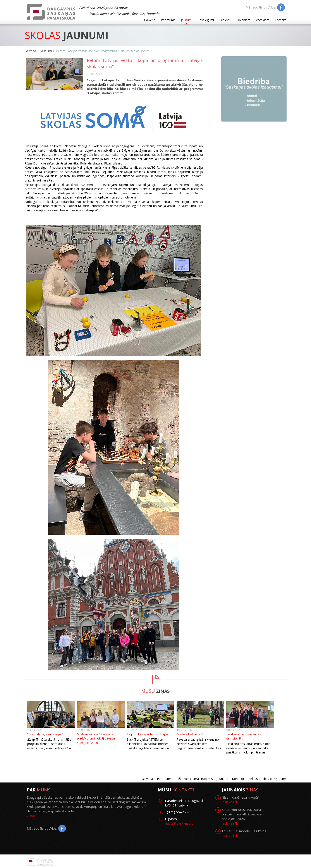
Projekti (225, 20)
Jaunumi (187, 20)
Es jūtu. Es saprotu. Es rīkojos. (148, 734)
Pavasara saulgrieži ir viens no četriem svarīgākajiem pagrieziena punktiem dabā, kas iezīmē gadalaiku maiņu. (199, 746)
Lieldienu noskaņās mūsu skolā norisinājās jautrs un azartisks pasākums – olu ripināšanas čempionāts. (248, 750)
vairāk (31, 816)
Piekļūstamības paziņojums (267, 779)
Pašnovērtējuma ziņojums (194, 779)
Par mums (168, 20)
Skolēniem (243, 20)
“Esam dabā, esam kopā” (45, 734)
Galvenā (150, 20)
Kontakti (281, 20)
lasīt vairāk (230, 802)
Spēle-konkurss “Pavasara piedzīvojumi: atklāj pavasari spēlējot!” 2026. (97, 738)
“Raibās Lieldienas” (190, 734)
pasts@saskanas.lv (179, 823)
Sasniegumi (206, 20)
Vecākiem (263, 20)
